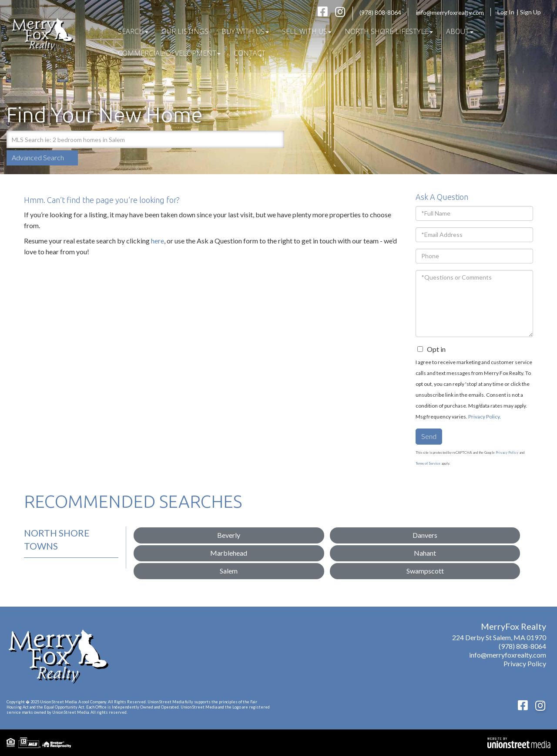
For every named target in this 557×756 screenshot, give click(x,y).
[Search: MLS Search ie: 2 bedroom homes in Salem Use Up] (136, 139)
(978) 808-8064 (380, 12)
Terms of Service (428, 463)
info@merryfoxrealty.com (450, 12)
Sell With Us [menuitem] (307, 31)
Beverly (229, 535)
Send (429, 436)
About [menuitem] (460, 31)
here (158, 241)
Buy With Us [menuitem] (245, 31)
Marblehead (229, 553)
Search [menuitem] (133, 31)
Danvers (425, 535)
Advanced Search (38, 157)
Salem (229, 571)
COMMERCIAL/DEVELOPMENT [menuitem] (169, 53)
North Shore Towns (57, 539)
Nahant (425, 553)
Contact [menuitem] (250, 53)
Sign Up (533, 12)
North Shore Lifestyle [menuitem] (389, 31)
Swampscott (425, 571)
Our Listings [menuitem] (185, 31)
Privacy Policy (484, 417)
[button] (275, 139)
